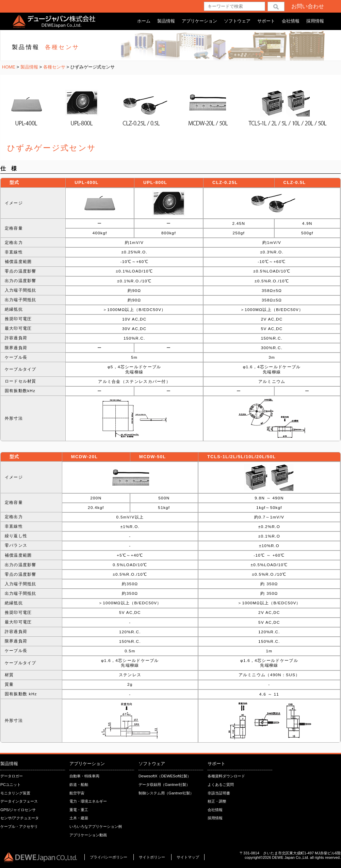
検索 (276, 6)
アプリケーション (199, 21)
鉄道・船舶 (79, 785)
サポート (266, 21)
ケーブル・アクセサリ (19, 826)
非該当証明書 (219, 793)
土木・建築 (79, 818)
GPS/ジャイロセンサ (18, 810)
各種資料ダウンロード (226, 776)
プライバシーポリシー (109, 857)
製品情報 (166, 21)
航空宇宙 (77, 793)
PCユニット (11, 785)
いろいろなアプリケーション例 (96, 826)
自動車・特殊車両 (84, 776)
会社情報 (291, 21)
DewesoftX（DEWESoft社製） (165, 776)
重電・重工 (79, 810)
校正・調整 (217, 801)
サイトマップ (188, 857)
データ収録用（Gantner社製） (164, 785)
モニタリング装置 (15, 793)
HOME (9, 67)
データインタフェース (19, 801)
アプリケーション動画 (88, 835)
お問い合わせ (308, 6)
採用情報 (315, 21)
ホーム (144, 21)
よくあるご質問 (221, 785)
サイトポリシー (152, 857)
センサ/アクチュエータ (20, 818)
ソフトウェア (237, 21)
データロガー (12, 776)
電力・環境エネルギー (88, 801)
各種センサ (55, 67)
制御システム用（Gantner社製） (166, 793)
